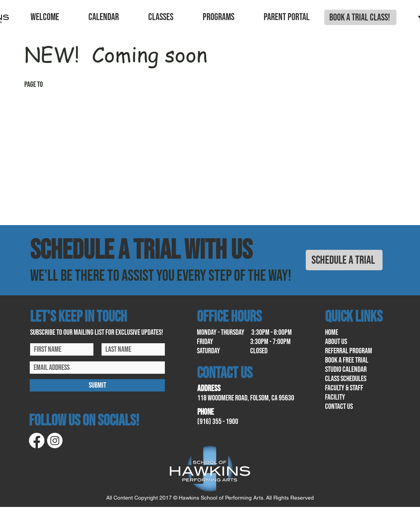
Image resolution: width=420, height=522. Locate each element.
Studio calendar (346, 369)
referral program (349, 351)
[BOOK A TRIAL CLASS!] (360, 17)
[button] (45, 17)
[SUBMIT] (97, 385)
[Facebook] (37, 441)
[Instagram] (55, 441)
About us (336, 342)
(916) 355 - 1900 (218, 422)
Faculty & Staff (344, 388)
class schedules (346, 379)
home (332, 332)
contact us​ (339, 407)
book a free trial (347, 360)
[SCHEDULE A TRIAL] (344, 260)
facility (335, 397)
